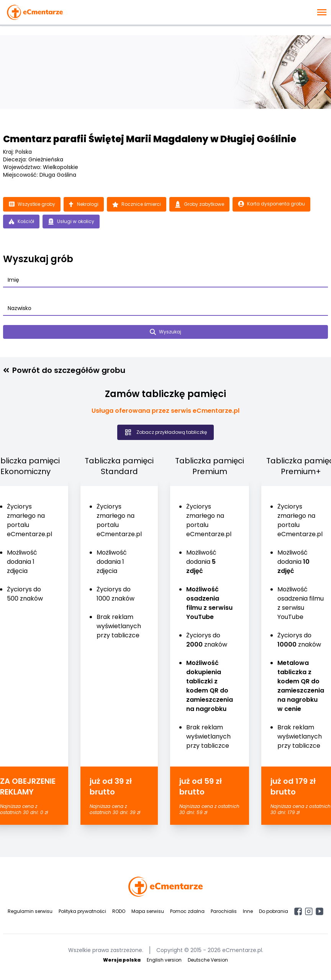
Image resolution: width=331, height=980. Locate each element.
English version (164, 960)
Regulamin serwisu (30, 911)
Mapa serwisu (148, 911)
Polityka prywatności (82, 911)
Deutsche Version (208, 960)
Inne (248, 911)
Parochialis (224, 911)
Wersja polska (122, 960)
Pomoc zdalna (187, 911)
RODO (119, 911)
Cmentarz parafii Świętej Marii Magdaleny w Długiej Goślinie (150, 139)
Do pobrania (274, 911)
